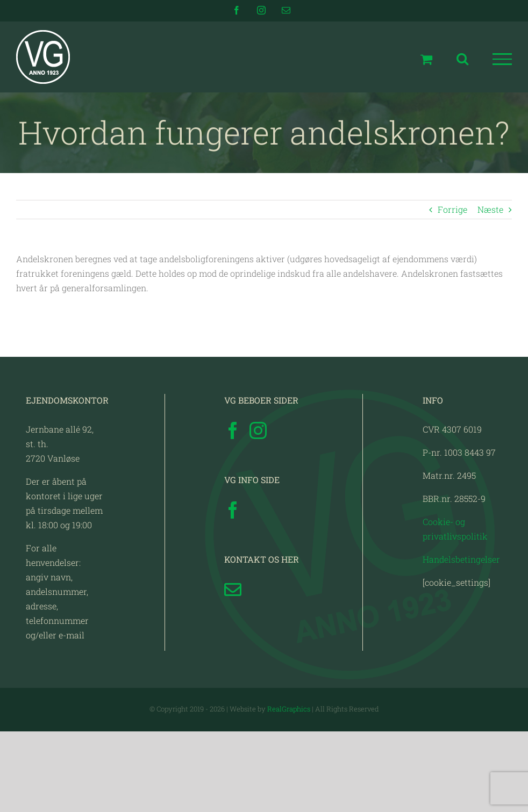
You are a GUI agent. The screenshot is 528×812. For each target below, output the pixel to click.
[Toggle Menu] (502, 59)
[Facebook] (233, 430)
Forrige (452, 209)
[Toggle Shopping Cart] (426, 59)
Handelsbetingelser (461, 559)
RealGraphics (289, 709)
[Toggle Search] (462, 59)
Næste (490, 209)
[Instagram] (258, 430)
